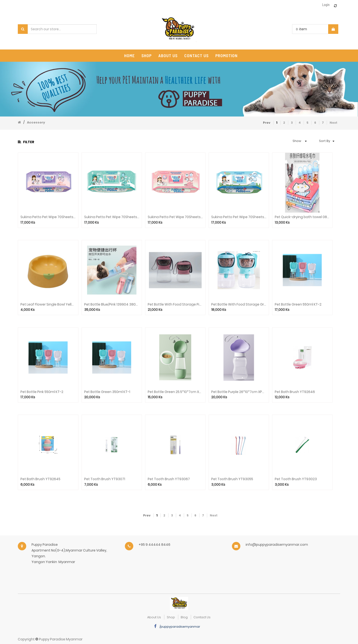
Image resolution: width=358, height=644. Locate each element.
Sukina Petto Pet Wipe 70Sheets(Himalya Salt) (48, 217)
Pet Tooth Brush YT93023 (296, 479)
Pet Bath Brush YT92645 (40, 479)
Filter (26, 142)
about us (154, 617)
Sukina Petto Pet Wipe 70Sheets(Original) (239, 217)
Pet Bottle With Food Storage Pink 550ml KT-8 (175, 304)
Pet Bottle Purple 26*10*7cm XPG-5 (239, 392)
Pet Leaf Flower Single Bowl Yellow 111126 (48, 304)
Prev (267, 123)
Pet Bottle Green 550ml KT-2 (298, 304)
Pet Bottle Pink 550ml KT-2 (42, 392)
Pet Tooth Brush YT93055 (232, 479)
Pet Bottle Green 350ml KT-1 (107, 392)
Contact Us (202, 617)
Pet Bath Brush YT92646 (295, 392)
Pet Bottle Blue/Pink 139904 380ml (112, 304)
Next (333, 123)
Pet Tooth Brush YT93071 (105, 479)
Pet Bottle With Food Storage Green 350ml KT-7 (239, 304)
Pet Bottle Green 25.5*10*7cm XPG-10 (175, 392)
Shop (171, 617)
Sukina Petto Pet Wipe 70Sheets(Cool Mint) (112, 217)
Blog (184, 617)
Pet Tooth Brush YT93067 (169, 479)
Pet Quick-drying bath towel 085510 (302, 217)
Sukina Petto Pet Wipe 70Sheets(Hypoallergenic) (175, 217)
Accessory (36, 122)
